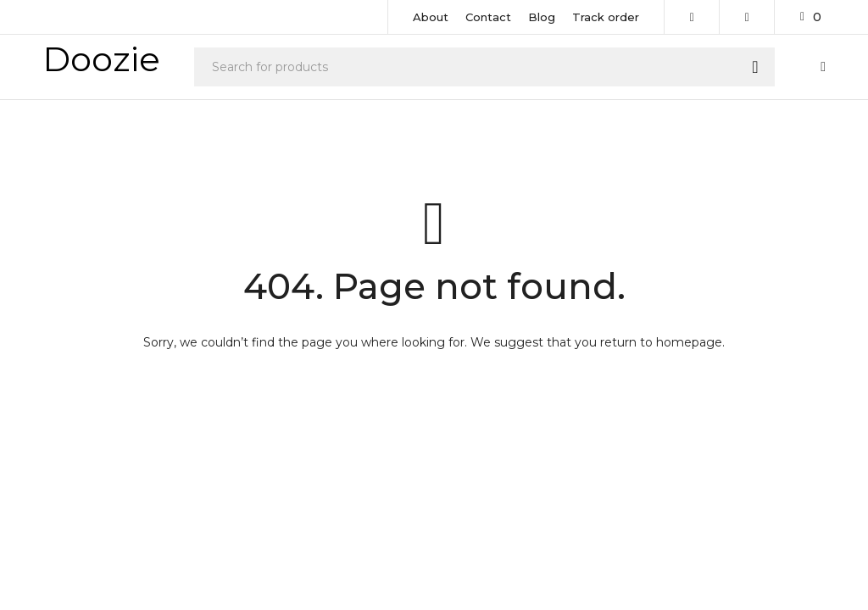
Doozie (101, 59)
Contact (488, 17)
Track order (606, 17)
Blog (542, 17)
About (431, 17)
